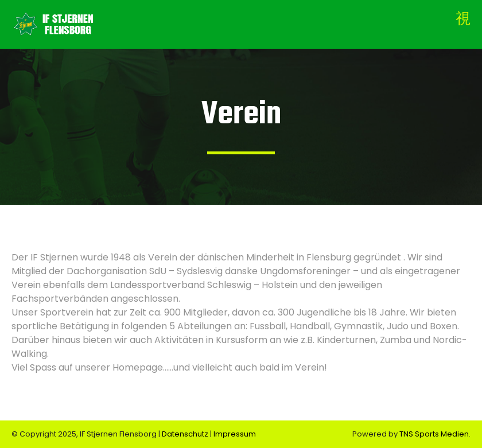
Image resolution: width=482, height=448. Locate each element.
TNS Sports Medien (434, 434)
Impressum (235, 434)
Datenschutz (186, 434)
